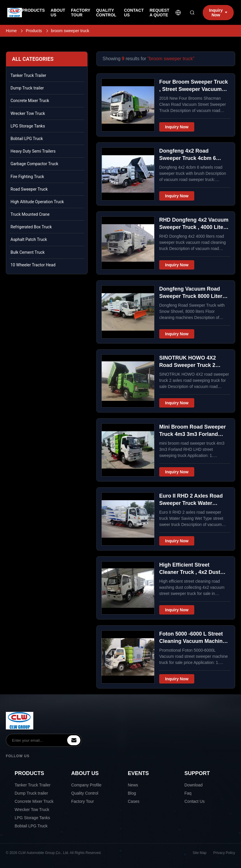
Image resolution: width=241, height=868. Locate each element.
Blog (132, 793)
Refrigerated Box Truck (31, 227)
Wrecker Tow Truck (28, 113)
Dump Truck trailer (27, 88)
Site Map (200, 853)
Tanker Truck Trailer (28, 75)
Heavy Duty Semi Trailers (33, 151)
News (133, 785)
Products (34, 31)
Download (193, 785)
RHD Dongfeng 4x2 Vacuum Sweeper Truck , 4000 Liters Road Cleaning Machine (194, 227)
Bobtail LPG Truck (27, 139)
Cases (134, 801)
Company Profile (86, 785)
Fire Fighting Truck (27, 177)
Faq (188, 793)
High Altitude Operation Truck (37, 202)
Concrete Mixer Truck (30, 101)
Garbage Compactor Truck (34, 164)
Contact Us (194, 801)
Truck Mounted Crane (30, 214)
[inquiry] (74, 740)
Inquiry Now (177, 127)
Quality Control (85, 793)
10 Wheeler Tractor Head (33, 265)
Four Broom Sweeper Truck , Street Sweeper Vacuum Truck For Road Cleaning (194, 89)
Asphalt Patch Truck (29, 239)
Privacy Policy (224, 853)
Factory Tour (83, 801)
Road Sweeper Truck (29, 189)
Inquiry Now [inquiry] (218, 13)
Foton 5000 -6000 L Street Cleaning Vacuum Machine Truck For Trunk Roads (192, 641)
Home (11, 31)
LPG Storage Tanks (28, 126)
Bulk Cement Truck (28, 252)
